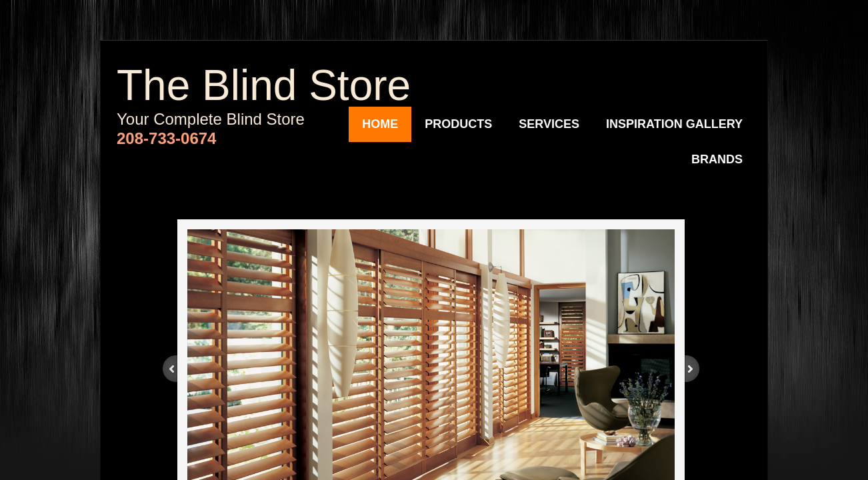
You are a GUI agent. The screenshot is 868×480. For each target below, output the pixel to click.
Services (549, 124)
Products (458, 124)
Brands (717, 159)
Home (380, 124)
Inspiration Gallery (674, 124)
